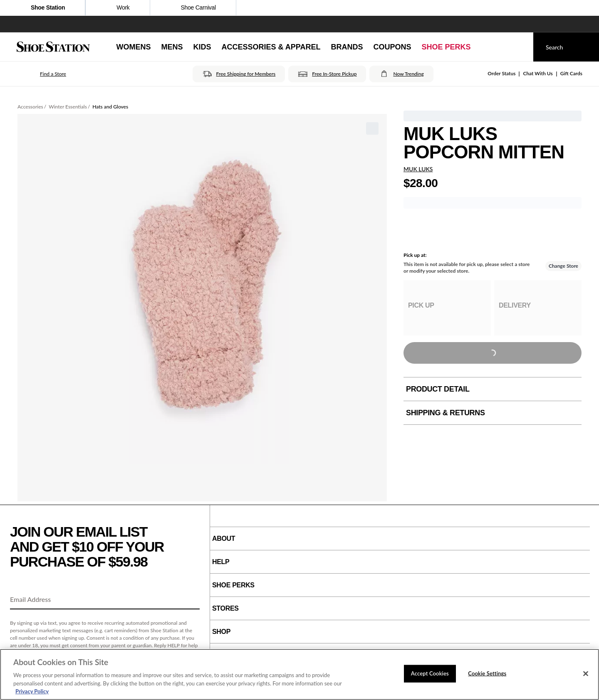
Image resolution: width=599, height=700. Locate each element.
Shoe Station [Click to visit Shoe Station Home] (42, 8)
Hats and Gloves (110, 107)
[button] (41, 74)
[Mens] (172, 47)
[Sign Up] (191, 600)
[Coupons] (392, 47)
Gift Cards (571, 73)
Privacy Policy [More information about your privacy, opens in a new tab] (32, 691)
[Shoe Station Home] (53, 47)
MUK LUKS (418, 169)
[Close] (586, 674)
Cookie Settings (487, 673)
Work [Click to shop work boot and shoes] (118, 8)
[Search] (566, 47)
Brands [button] (347, 47)
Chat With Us (538, 73)
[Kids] (202, 47)
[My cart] (519, 47)
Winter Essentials (68, 107)
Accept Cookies (430, 673)
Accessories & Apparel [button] (271, 47)
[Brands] (347, 47)
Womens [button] (133, 47)
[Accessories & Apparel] (271, 47)
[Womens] (133, 47)
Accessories (30, 107)
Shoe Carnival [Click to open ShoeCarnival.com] (193, 8)
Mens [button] (172, 47)
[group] (447, 308)
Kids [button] (202, 47)
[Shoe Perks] (446, 47)
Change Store (563, 266)
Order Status (501, 73)
